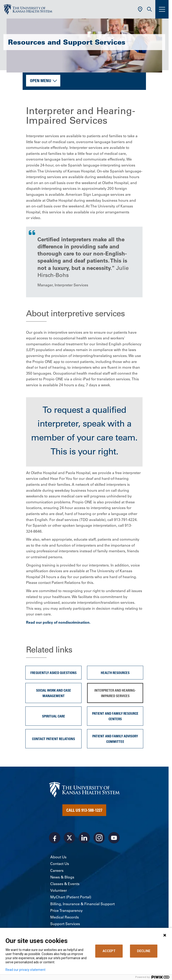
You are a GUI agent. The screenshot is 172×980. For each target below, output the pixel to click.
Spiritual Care (54, 716)
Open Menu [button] (41, 81)
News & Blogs (62, 877)
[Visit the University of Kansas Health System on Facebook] (55, 838)
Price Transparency (66, 910)
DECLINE (144, 951)
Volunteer (59, 890)
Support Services (65, 924)
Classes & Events (65, 884)
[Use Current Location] (140, 9)
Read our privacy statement (25, 970)
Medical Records (65, 917)
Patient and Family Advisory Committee (115, 739)
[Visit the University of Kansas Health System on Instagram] (99, 838)
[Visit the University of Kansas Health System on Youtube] (114, 838)
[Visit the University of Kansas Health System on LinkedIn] (84, 838)
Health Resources (115, 673)
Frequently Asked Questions (53, 673)
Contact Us (60, 864)
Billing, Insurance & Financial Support (82, 904)
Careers (57, 870)
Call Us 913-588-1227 (84, 810)
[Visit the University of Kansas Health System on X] (69, 838)
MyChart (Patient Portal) (71, 897)
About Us (58, 857)
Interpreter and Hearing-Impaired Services (115, 693)
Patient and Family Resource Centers (115, 716)
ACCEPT (109, 951)
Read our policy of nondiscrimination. (59, 622)
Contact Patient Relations (53, 739)
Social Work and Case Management (54, 693)
